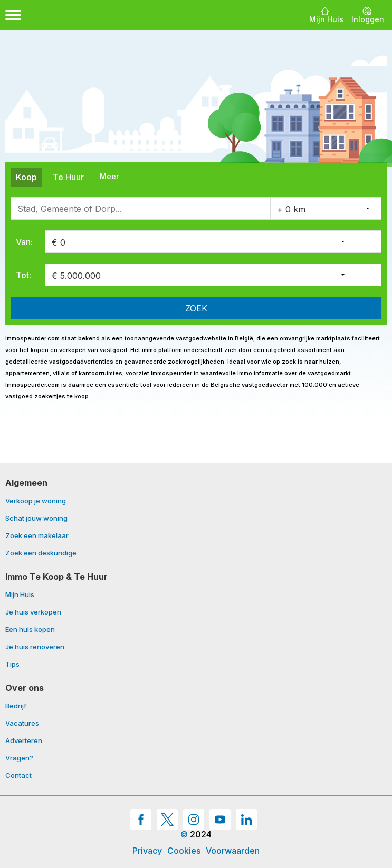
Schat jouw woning (36, 519)
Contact (18, 776)
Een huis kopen (30, 630)
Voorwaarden (233, 851)
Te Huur (68, 177)
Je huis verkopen (33, 612)
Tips (12, 664)
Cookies (184, 851)
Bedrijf (16, 706)
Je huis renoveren (35, 647)
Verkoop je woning (36, 501)
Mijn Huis (20, 595)
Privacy (147, 851)
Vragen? (19, 758)
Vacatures (22, 724)
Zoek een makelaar (37, 536)
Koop (26, 177)
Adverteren (24, 741)
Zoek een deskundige (41, 553)
